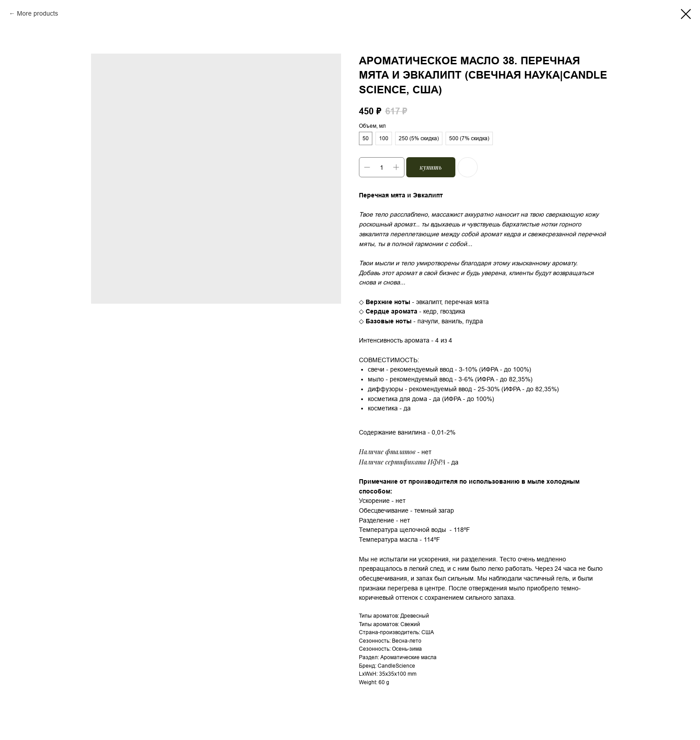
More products (37, 13)
